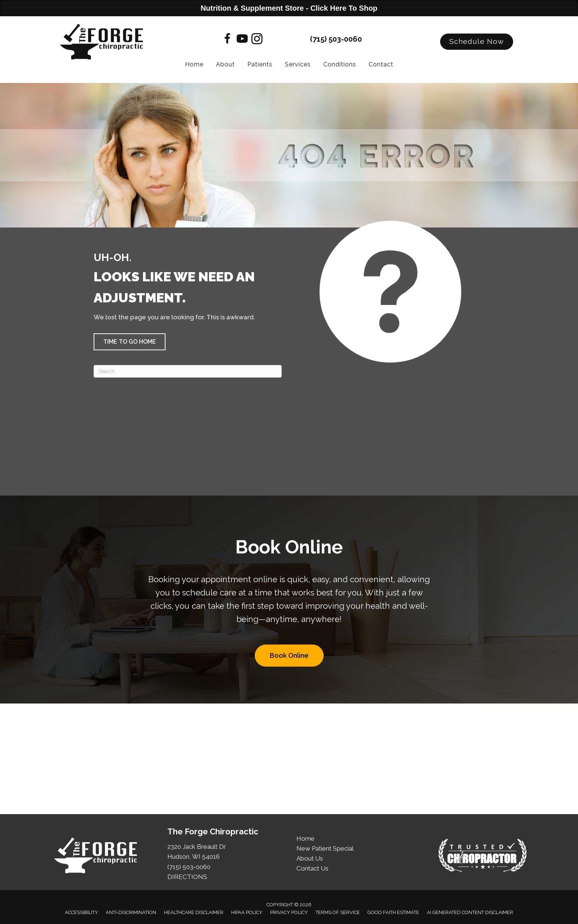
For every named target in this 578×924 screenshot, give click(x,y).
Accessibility (81, 912)
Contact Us (312, 868)
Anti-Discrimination (131, 912)
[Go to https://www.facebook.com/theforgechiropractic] (227, 40)
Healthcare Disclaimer (194, 912)
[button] (477, 42)
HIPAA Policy (247, 912)
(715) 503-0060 (336, 39)
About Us (310, 858)
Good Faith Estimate (393, 912)
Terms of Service (338, 912)
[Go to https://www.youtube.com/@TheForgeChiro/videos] (242, 40)
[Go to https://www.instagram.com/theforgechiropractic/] (257, 40)
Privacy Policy (289, 912)
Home (305, 838)
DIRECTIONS (187, 877)
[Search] (188, 371)
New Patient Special (325, 848)
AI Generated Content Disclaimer (470, 912)
